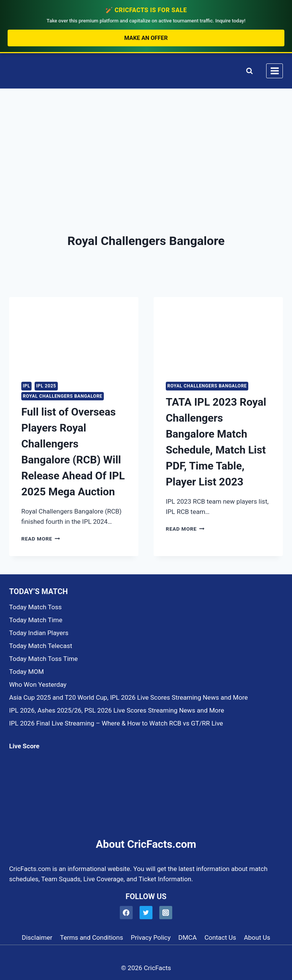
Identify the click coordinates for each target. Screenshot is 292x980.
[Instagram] (166, 913)
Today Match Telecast (41, 646)
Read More (41, 539)
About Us (257, 937)
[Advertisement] (146, 146)
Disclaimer (37, 937)
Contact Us (220, 937)
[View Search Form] (248, 71)
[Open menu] (275, 71)
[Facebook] (126, 913)
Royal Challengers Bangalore (63, 396)
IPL (26, 386)
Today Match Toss (35, 607)
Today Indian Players (39, 633)
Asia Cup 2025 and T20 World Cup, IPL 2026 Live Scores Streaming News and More (129, 697)
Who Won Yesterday (38, 684)
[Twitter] (146, 913)
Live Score (24, 746)
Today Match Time (36, 620)
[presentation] (74, 333)
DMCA (187, 937)
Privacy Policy (151, 937)
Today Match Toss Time (43, 659)
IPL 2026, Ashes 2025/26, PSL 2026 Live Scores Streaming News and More (117, 710)
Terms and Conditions (92, 937)
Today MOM (26, 672)
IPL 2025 (46, 386)
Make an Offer (146, 38)
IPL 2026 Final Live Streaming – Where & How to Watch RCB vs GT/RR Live (116, 723)
